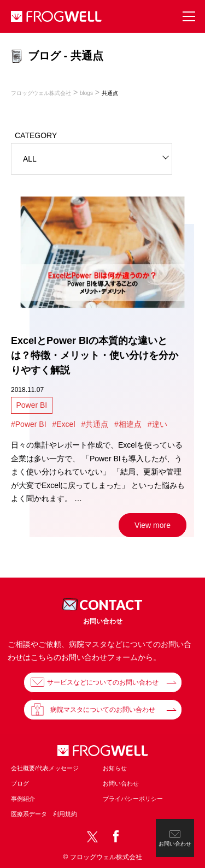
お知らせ (115, 768)
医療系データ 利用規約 (44, 814)
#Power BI (29, 424)
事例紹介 (23, 799)
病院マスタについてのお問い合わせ (103, 710)
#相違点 (128, 424)
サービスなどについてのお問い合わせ (103, 682)
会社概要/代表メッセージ (45, 768)
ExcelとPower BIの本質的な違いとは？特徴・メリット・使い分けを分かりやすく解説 (95, 355)
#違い (157, 424)
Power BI (31, 405)
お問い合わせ (121, 783)
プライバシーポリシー (133, 799)
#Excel (63, 424)
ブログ (20, 783)
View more (153, 525)
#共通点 (95, 424)
